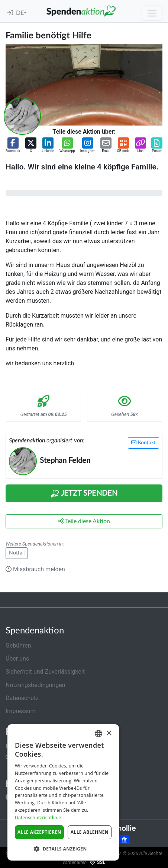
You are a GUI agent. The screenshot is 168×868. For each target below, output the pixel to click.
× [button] (109, 733)
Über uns (17, 659)
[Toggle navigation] (152, 13)
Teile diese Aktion (84, 521)
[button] (13, 146)
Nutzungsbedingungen (35, 685)
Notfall (17, 553)
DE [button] (20, 13)
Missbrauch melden (35, 569)
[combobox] (98, 734)
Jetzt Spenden (84, 494)
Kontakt (143, 443)
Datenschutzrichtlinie (38, 818)
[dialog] (63, 792)
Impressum (21, 711)
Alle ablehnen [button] (90, 832)
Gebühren (18, 646)
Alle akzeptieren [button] (39, 832)
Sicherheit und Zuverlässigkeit (45, 672)
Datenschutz (22, 698)
